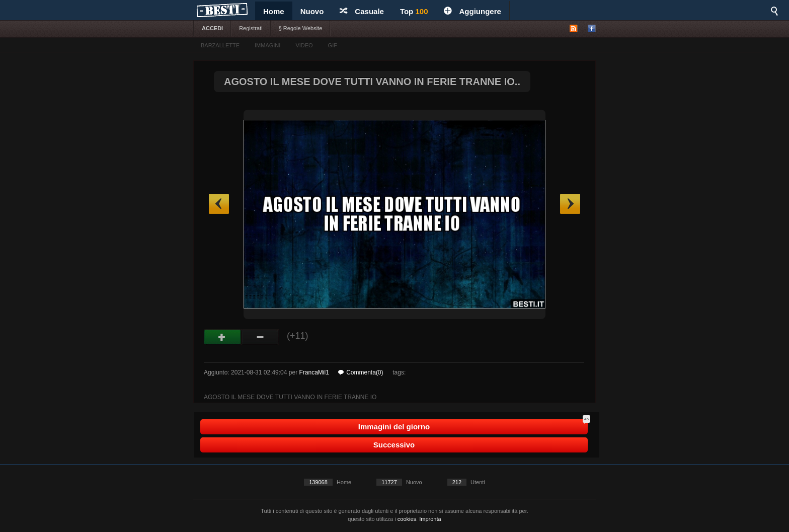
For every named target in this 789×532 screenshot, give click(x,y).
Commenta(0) (361, 372)
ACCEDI (212, 28)
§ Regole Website (301, 28)
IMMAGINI (267, 45)
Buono (223, 337)
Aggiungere (472, 11)
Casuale (362, 11)
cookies (407, 519)
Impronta (430, 519)
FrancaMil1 (314, 372)
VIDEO (304, 45)
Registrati (251, 28)
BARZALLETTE (220, 45)
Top (414, 11)
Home (274, 11)
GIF (333, 45)
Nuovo (312, 11)
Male (260, 337)
